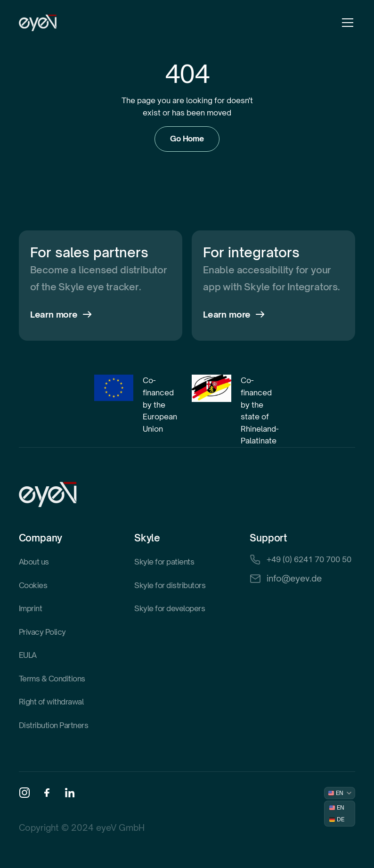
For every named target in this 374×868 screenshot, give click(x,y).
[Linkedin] (70, 793)
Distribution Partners (54, 725)
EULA (28, 655)
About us (34, 562)
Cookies (33, 585)
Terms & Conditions (52, 679)
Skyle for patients (164, 562)
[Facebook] (47, 793)
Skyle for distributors (170, 585)
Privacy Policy (42, 632)
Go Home (187, 139)
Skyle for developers (170, 608)
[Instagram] (24, 793)
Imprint (31, 608)
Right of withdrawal (51, 702)
